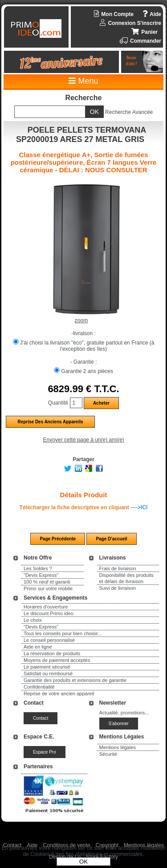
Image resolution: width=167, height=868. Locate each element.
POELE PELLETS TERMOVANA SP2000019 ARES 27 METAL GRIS (81, 135)
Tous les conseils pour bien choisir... (63, 633)
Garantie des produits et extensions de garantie (75, 680)
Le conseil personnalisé (49, 640)
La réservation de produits (52, 653)
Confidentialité (39, 687)
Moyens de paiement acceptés (57, 660)
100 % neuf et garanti (47, 582)
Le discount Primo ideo (49, 613)
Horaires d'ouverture (46, 607)
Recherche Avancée (129, 112)
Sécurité (108, 754)
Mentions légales (118, 747)
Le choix (33, 620)
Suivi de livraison (118, 588)
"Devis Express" (41, 575)
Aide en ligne (38, 647)
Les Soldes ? (38, 568)
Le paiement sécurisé (47, 667)
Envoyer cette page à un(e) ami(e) (83, 440)
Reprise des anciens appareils (50, 422)
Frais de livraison (118, 568)
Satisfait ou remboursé (48, 673)
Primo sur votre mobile (48, 588)
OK (83, 862)
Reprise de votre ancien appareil (59, 694)
